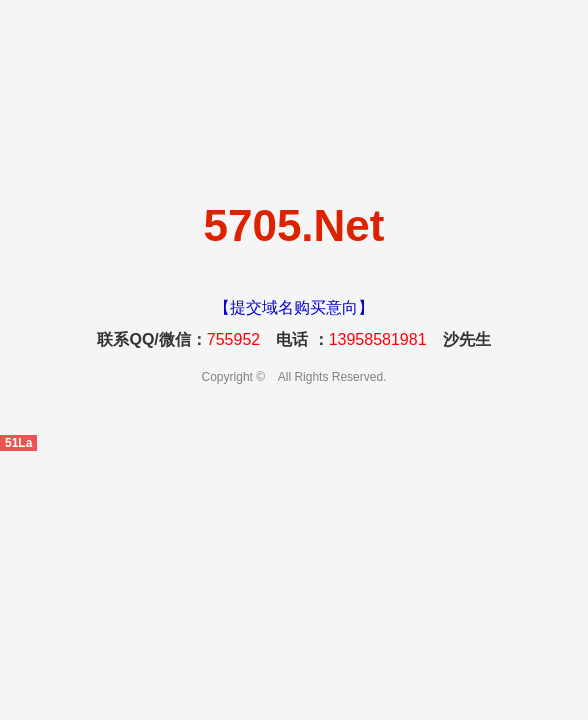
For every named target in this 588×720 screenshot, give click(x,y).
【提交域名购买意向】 (294, 307)
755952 (233, 339)
